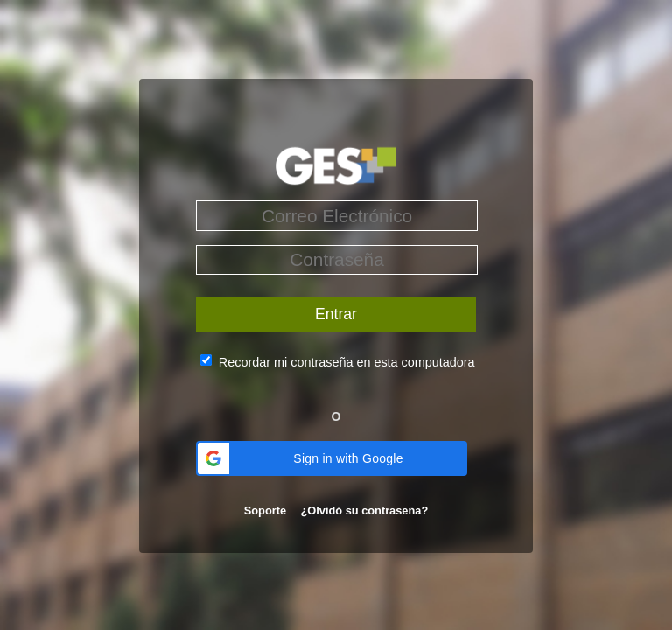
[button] (332, 458)
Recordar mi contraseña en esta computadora (347, 361)
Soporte (267, 511)
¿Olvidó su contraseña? (364, 511)
